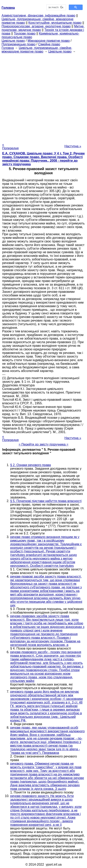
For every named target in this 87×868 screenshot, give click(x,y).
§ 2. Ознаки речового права (30, 465)
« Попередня (10, 146)
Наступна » (73, 146)
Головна (8, 48)
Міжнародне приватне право (49, 41)
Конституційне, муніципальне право (55, 23)
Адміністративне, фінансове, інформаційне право (38, 15)
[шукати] (56, 7)
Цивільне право (13, 41)
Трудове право (25, 33)
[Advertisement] (43, 97)
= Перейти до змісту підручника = (43, 444)
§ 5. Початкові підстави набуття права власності (46, 501)
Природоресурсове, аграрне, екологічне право (36, 26)
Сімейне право (49, 44)
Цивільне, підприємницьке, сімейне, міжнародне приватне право (37, 50)
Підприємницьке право (19, 44)
